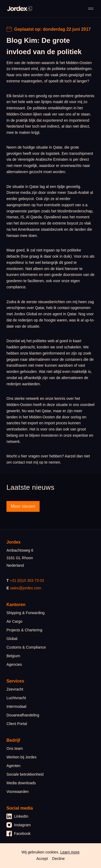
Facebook (18, 834)
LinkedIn (17, 816)
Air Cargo (14, 621)
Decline (59, 859)
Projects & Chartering (24, 630)
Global (12, 639)
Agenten (13, 766)
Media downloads (21, 783)
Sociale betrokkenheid (25, 774)
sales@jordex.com (25, 588)
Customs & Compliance (26, 647)
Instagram (19, 825)
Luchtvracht (16, 698)
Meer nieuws (23, 506)
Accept (42, 859)
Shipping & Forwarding (26, 613)
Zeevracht (15, 689)
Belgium (13, 656)
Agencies (14, 664)
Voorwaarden (18, 792)
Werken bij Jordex (22, 757)
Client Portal (17, 724)
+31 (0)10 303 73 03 (27, 580)
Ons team (15, 748)
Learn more (70, 852)
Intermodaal (16, 706)
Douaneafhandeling (23, 715)
